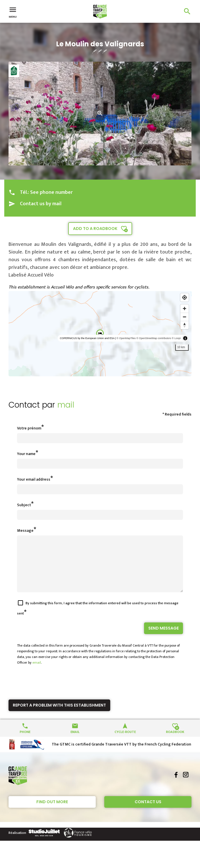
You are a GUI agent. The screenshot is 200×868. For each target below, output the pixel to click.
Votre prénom (29, 428)
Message (25, 530)
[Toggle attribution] (185, 338)
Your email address (34, 479)
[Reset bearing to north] (185, 325)
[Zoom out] (185, 317)
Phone (25, 742)
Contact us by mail (41, 204)
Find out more (52, 812)
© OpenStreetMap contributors (154, 338)
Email (75, 742)
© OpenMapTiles (126, 338)
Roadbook (175, 742)
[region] (100, 334)
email (37, 673)
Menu (13, 12)
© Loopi (176, 338)
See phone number (51, 192)
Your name (26, 454)
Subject (24, 505)
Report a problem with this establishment (59, 715)
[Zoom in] (185, 309)
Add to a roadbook (95, 229)
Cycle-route (125, 742)
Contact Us (148, 812)
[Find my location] (185, 297)
